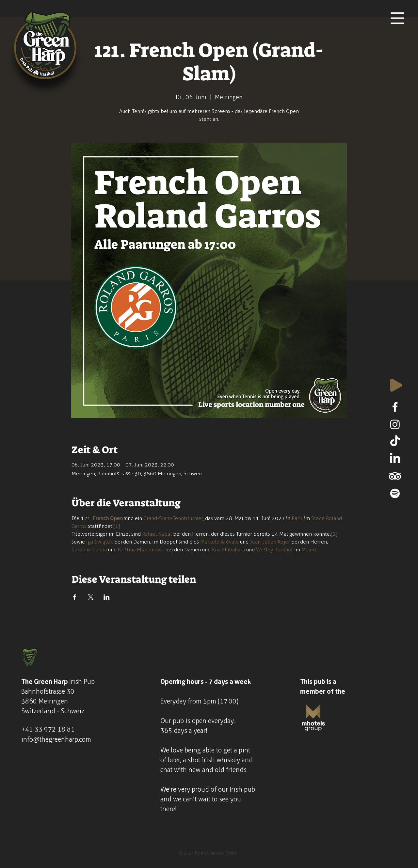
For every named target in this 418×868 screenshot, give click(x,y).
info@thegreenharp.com (56, 739)
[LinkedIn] (395, 459)
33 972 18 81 (55, 729)
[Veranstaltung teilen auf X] (91, 597)
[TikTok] (395, 442)
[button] (398, 18)
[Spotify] (395, 493)
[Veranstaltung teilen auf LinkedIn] (107, 597)
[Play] (396, 385)
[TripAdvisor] (395, 476)
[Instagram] (395, 424)
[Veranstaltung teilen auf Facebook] (75, 597)
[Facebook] (395, 407)
